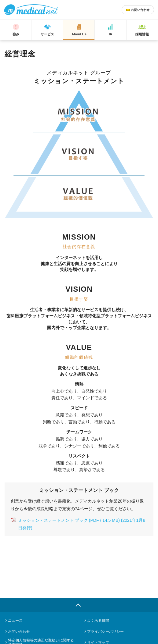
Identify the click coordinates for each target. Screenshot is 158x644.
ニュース (15, 621)
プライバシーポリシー (105, 632)
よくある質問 (98, 621)
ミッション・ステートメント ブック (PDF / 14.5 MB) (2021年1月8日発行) (82, 524)
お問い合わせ (19, 632)
